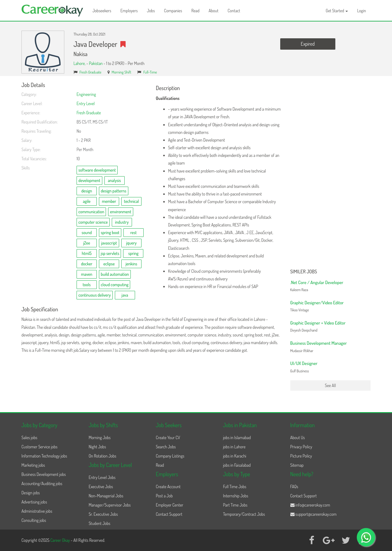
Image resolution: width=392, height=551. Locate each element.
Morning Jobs (100, 437)
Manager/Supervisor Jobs (109, 505)
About (213, 11)
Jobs (151, 11)
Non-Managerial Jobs (106, 496)
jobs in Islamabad (237, 437)
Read (196, 11)
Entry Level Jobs (102, 477)
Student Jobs (99, 523)
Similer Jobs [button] (304, 272)
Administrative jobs (37, 511)
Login (362, 11)
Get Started (337, 11)
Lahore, (80, 63)
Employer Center (170, 505)
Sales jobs (29, 437)
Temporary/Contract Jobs (244, 514)
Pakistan (96, 63)
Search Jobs (166, 447)
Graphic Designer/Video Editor (317, 303)
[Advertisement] (331, 174)
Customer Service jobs (40, 447)
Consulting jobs (34, 520)
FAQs (294, 486)
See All (330, 385)
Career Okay (60, 540)
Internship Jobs (236, 496)
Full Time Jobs (235, 486)
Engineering (86, 94)
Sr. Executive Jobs (103, 514)
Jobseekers (102, 11)
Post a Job (164, 496)
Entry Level (86, 103)
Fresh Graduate (91, 72)
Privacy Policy (301, 447)
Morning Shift (122, 72)
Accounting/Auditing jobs (42, 483)
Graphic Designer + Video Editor (318, 323)
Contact (234, 11)
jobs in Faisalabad (237, 465)
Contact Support (169, 514)
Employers (129, 11)
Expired (308, 44)
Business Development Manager (319, 343)
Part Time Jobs (235, 505)
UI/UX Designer (304, 363)
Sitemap (297, 465)
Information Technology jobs (44, 456)
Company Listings (170, 456)
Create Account (168, 486)
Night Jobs (97, 447)
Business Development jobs (44, 474)
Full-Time (150, 72)
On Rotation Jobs (102, 456)
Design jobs (31, 493)
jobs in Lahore (234, 447)
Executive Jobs (101, 486)
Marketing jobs (33, 465)
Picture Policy (301, 456)
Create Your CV (168, 437)
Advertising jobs (34, 502)
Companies (173, 11)
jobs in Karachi (235, 456)
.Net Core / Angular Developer (317, 282)
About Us (298, 437)
